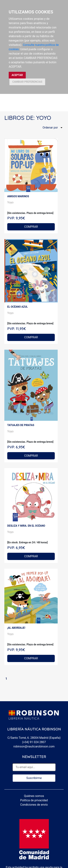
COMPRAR (31, 227)
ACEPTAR (17, 75)
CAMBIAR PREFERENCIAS (27, 82)
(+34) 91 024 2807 (34, 742)
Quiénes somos (34, 796)
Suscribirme (34, 778)
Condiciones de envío (34, 805)
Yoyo (10, 202)
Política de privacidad (34, 800)
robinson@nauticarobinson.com (34, 746)
